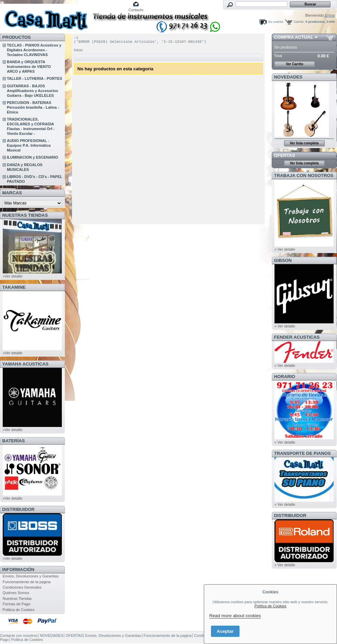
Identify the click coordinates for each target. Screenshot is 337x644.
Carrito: (299, 22)
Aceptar (225, 631)
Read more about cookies (235, 616)
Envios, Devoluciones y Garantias (31, 576)
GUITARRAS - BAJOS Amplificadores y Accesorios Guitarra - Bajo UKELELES (32, 91)
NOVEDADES (288, 77)
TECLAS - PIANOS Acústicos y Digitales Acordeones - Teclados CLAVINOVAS (34, 50)
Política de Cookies (270, 606)
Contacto (136, 10)
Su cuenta (276, 22)
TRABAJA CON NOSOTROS (304, 175)
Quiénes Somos (16, 593)
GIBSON (283, 260)
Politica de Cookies (19, 610)
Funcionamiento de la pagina (27, 582)
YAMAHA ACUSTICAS (25, 364)
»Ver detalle (13, 276)
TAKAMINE (14, 287)
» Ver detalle (285, 249)
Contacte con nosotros (19, 636)
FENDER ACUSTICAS (297, 337)
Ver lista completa (304, 143)
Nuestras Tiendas (17, 598)
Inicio (78, 52)
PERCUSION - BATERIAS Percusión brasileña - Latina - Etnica (33, 107)
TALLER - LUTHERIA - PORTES (34, 78)
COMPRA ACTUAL (294, 37)
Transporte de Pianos (303, 453)
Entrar (330, 15)
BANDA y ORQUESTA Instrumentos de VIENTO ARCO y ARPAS (29, 67)
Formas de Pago (16, 604)
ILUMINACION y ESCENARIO (32, 157)
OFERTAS (285, 155)
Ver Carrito (294, 64)
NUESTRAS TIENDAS (25, 215)
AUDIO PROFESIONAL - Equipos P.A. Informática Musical (29, 145)
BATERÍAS (14, 441)
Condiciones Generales (22, 587)
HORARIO (285, 377)
